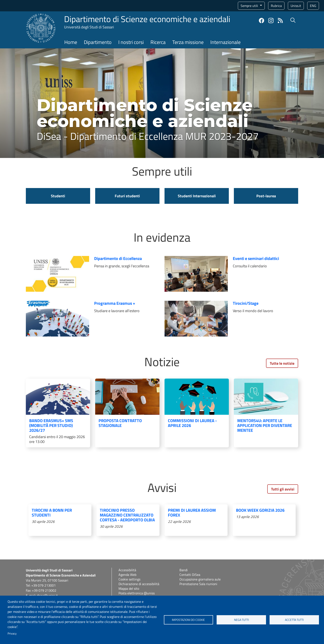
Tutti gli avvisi (283, 489)
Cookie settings (129, 579)
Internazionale (225, 42)
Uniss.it (296, 6)
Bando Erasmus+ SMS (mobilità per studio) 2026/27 (51, 425)
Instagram (271, 21)
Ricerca (158, 42)
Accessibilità (127, 570)
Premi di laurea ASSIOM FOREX (192, 513)
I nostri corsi (131, 42)
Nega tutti (241, 620)
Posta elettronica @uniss (137, 593)
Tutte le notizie (282, 363)
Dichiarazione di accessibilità (139, 584)
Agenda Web (127, 575)
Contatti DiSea (190, 575)
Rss (280, 21)
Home (71, 42)
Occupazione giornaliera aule (200, 579)
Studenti (58, 196)
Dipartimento (98, 42)
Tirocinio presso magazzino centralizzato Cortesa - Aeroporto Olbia (127, 515)
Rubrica (276, 6)
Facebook (261, 21)
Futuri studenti (127, 196)
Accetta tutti (294, 620)
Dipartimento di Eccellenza (118, 258)
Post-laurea (266, 196)
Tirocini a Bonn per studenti (52, 513)
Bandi (184, 570)
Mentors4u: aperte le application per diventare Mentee (265, 425)
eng (313, 6)
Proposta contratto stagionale (120, 423)
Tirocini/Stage (246, 303)
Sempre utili (250, 6)
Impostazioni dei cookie (188, 620)
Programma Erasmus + (115, 303)
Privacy (12, 633)
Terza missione (188, 42)
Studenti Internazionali (197, 196)
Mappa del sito (129, 588)
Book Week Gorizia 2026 (260, 510)
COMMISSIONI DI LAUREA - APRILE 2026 (192, 423)
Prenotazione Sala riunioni (198, 584)
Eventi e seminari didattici (256, 258)
